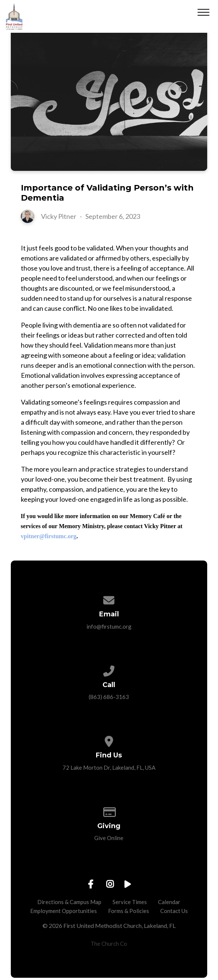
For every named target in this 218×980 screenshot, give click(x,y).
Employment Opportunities (64, 911)
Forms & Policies (129, 911)
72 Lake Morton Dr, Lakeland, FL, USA (109, 767)
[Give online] (109, 810)
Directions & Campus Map (69, 902)
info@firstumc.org (109, 626)
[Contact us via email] (109, 598)
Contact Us (174, 911)
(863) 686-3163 (109, 697)
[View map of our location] (109, 739)
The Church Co (109, 944)
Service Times (130, 902)
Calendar (169, 902)
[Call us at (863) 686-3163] (109, 669)
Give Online (109, 838)
